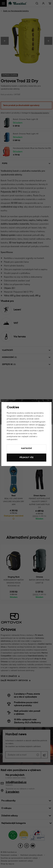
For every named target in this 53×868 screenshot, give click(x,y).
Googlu (42, 425)
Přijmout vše (26, 457)
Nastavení (27, 448)
